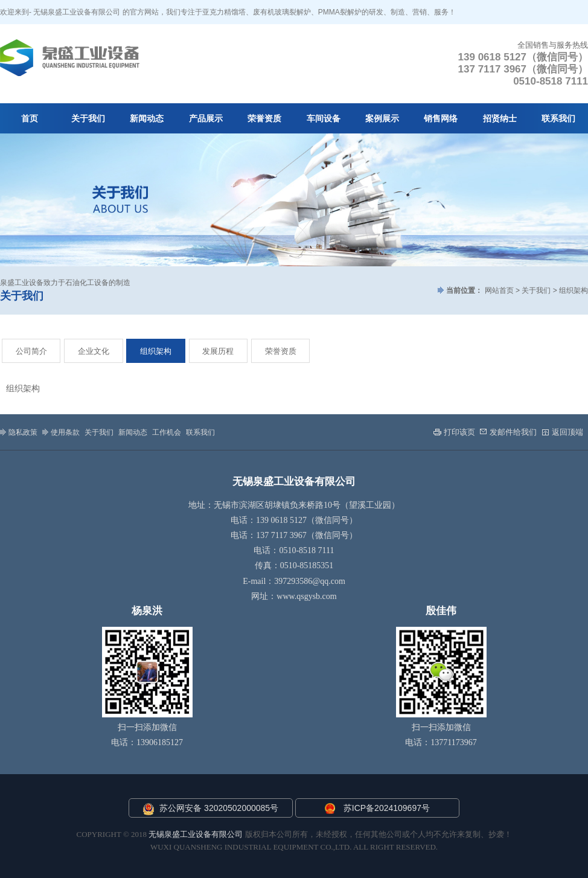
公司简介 (31, 351)
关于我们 (88, 119)
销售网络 (441, 119)
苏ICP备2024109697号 (387, 808)
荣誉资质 (264, 119)
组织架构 (156, 351)
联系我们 (558, 119)
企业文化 (94, 351)
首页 (30, 119)
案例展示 (382, 119)
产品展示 (206, 119)
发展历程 (218, 351)
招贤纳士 (500, 119)
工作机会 (167, 432)
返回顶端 (562, 432)
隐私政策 (19, 432)
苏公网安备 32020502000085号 (210, 809)
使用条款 (61, 432)
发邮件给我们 (508, 432)
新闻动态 (147, 119)
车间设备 (324, 119)
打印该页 (454, 432)
